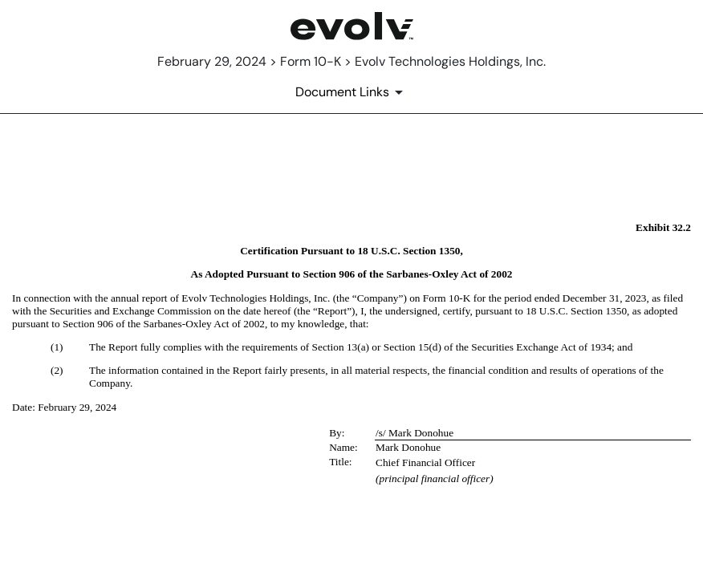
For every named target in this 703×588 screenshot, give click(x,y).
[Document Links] (352, 92)
